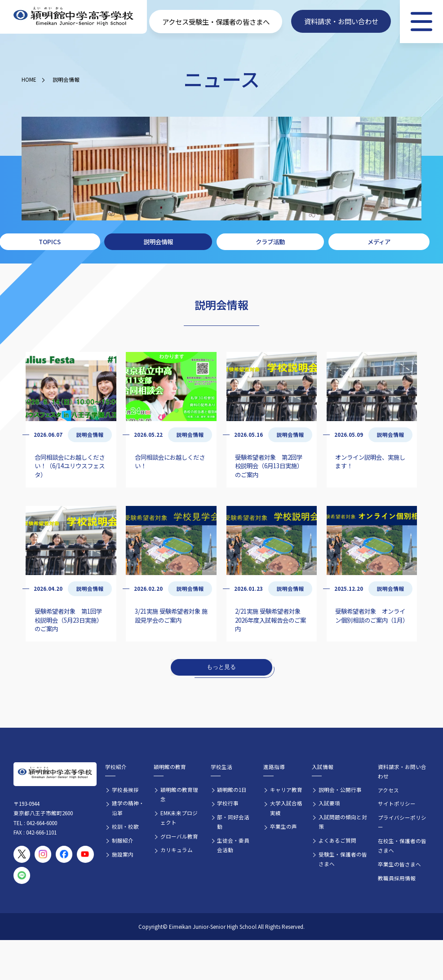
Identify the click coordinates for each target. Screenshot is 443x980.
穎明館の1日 (232, 790)
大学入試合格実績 (286, 808)
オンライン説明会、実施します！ (370, 461)
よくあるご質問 (337, 840)
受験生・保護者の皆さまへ (343, 859)
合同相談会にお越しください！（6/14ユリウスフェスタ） (70, 466)
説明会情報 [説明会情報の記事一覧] (90, 435)
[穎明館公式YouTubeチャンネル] (85, 854)
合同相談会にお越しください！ (170, 461)
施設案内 (123, 854)
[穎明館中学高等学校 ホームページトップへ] (74, 17)
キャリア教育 (286, 790)
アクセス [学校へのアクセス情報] (175, 22)
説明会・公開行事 (340, 790)
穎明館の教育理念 (179, 794)
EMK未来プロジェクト (179, 818)
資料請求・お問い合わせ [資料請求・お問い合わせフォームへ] (341, 22)
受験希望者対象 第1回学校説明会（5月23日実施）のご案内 (69, 620)
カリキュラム (177, 850)
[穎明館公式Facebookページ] (64, 854)
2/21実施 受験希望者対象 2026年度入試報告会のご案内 (270, 620)
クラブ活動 (270, 242)
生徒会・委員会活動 (233, 845)
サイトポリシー (397, 804)
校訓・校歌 (125, 826)
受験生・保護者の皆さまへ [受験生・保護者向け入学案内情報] (229, 22)
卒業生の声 (284, 826)
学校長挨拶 (125, 790)
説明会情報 (66, 79)
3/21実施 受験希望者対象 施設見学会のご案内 (171, 615)
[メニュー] (421, 22)
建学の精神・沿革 (128, 808)
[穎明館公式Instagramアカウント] (43, 854)
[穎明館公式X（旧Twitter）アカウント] (22, 854)
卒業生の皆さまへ (399, 864)
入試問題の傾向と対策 (343, 822)
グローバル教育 (179, 836)
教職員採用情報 (397, 878)
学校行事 (228, 803)
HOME (29, 79)
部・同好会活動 (233, 822)
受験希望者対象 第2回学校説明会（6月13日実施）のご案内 (269, 466)
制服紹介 (123, 840)
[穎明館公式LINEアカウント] (22, 875)
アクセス (388, 790)
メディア (379, 242)
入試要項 (329, 803)
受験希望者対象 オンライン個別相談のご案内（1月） (372, 615)
